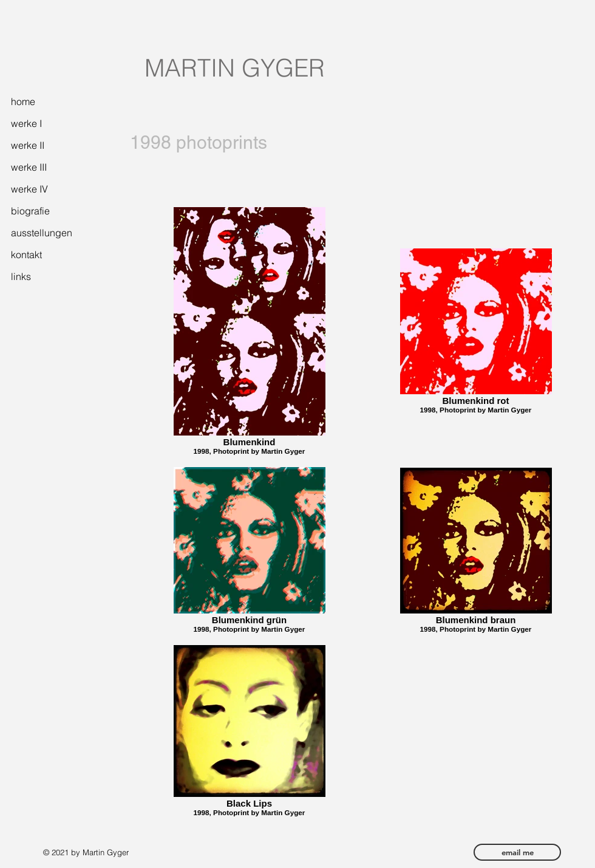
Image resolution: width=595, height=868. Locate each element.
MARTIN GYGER (235, 68)
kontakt (26, 255)
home (23, 101)
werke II (28, 145)
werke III (29, 167)
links (21, 276)
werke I (26, 123)
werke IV (29, 189)
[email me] (517, 852)
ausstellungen (42, 233)
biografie (30, 211)
